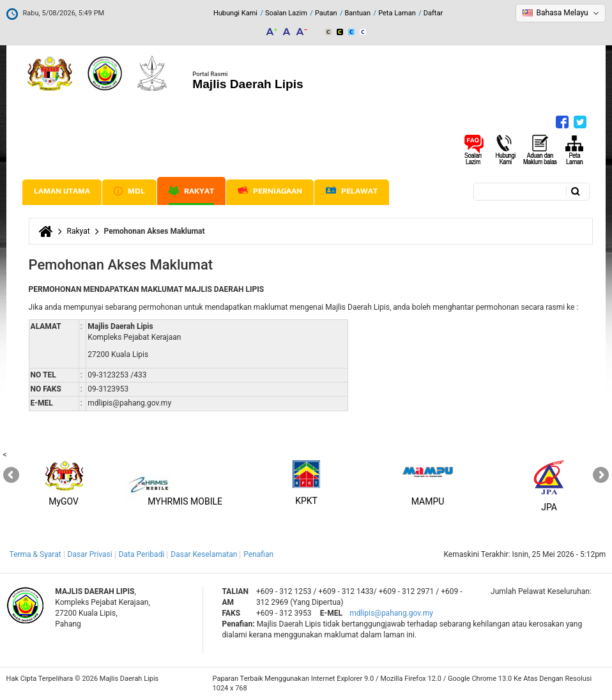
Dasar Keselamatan (204, 554)
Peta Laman (397, 13)
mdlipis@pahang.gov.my (391, 613)
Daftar (433, 13)
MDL (129, 191)
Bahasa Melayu (562, 13)
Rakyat (191, 191)
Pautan (326, 13)
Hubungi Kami (235, 13)
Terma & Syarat (35, 554)
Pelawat (352, 191)
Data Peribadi (142, 554)
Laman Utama (62, 191)
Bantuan (358, 13)
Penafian (258, 554)
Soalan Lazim (286, 13)
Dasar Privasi (90, 554)
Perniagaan (270, 191)
